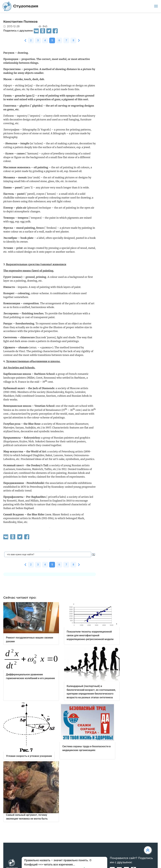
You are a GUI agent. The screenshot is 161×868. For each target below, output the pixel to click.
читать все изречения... (59, 864)
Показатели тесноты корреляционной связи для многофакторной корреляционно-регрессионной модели (90, 635)
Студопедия (20, 6)
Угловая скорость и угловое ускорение (29, 756)
